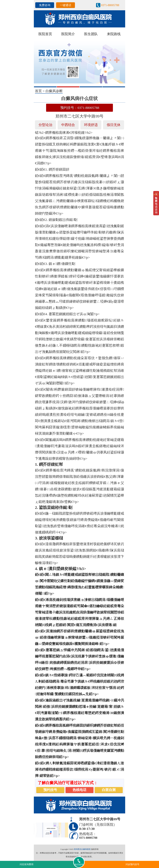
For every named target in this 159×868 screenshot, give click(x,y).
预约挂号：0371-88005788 (80, 108)
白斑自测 (109, 790)
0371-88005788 (110, 5)
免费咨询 (45, 5)
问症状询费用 (27, 864)
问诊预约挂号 (132, 864)
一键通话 (66, 5)
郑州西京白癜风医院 (82, 849)
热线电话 (80, 790)
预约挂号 (50, 790)
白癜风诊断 (54, 91)
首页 (38, 91)
